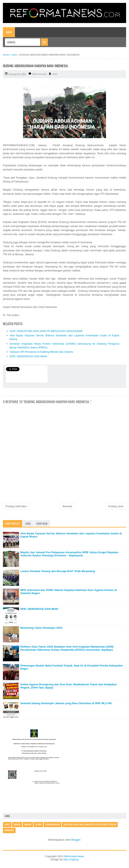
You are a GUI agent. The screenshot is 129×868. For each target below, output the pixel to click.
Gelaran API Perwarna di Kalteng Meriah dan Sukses (41, 352)
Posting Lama (116, 506)
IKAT (7, 824)
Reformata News (74, 856)
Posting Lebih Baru (16, 506)
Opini (38, 824)
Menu (9, 32)
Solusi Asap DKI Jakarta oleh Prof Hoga (90, 824)
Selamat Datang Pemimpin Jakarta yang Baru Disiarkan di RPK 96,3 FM (66, 703)
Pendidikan (52, 824)
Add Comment (39, 74)
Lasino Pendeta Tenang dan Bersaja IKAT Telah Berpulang (58, 571)
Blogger (76, 840)
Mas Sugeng (71, 859)
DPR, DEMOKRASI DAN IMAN (28, 356)
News (28, 824)
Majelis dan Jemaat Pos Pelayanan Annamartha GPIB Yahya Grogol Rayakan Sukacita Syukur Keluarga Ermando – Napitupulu (69, 554)
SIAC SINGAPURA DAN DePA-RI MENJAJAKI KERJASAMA (46, 331)
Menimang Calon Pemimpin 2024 (41, 628)
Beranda (67, 506)
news (55, 74)
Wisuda (9, 830)
